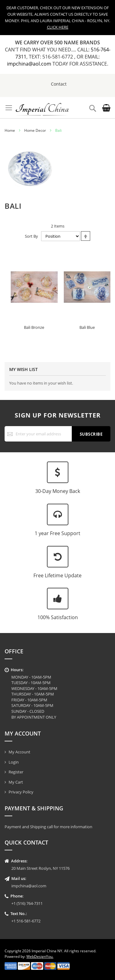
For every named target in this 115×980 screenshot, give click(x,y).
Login (14, 762)
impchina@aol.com (30, 64)
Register (16, 772)
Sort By (31, 236)
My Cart (16, 782)
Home (10, 130)
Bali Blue (87, 327)
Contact (59, 84)
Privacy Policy (21, 792)
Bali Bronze (34, 327)
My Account (19, 752)
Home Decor (35, 130)
